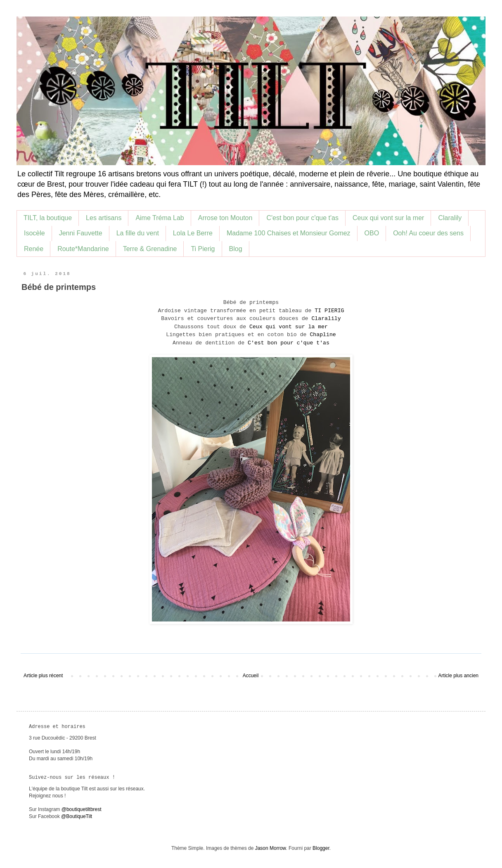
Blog (236, 249)
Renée (34, 249)
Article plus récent (43, 676)
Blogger (321, 848)
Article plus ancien (458, 676)
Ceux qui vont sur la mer (388, 218)
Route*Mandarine (83, 249)
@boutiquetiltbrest (82, 809)
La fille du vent (138, 233)
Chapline (323, 335)
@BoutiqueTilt (77, 816)
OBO (372, 233)
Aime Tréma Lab (160, 218)
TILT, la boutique (48, 218)
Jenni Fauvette (81, 233)
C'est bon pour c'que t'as (302, 218)
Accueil (251, 676)
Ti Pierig (203, 249)
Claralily (450, 218)
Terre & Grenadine (150, 249)
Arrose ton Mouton (225, 218)
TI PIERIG (329, 311)
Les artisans (104, 218)
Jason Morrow (271, 848)
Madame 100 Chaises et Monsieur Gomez (289, 233)
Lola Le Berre (193, 233)
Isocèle (34, 233)
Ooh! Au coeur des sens (428, 233)
